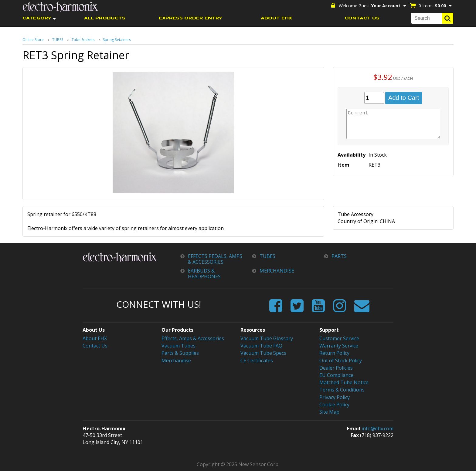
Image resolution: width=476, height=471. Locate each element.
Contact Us (95, 346)
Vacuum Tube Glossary (267, 338)
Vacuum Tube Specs (263, 353)
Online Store (33, 40)
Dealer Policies (336, 368)
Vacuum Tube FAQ (261, 346)
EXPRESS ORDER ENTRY (190, 18)
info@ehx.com (377, 429)
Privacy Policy (335, 397)
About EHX (95, 338)
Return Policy (334, 353)
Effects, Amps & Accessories (193, 338)
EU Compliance (336, 375)
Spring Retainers (117, 40)
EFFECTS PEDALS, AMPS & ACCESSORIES (215, 259)
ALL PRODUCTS (105, 18)
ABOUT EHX (276, 18)
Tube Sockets (83, 40)
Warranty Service (339, 346)
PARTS (339, 256)
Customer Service (339, 338)
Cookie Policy (334, 405)
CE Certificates (257, 361)
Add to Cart (404, 98)
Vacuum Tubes (178, 346)
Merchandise (176, 361)
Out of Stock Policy (341, 361)
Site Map (329, 412)
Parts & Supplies (180, 353)
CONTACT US (362, 18)
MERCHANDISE (277, 271)
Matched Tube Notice (344, 382)
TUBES (58, 40)
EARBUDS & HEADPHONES (204, 274)
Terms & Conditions (342, 390)
